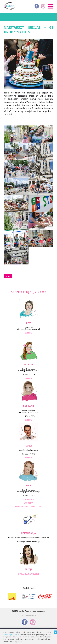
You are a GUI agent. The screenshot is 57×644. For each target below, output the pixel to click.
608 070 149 (30, 454)
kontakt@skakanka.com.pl (29, 412)
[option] (12, 596)
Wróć (8, 276)
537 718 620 (30, 495)
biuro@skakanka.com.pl (29, 450)
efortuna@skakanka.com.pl (29, 329)
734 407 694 (30, 416)
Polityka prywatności (30, 615)
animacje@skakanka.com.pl (29, 492)
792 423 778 (30, 374)
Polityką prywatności (10, 635)
